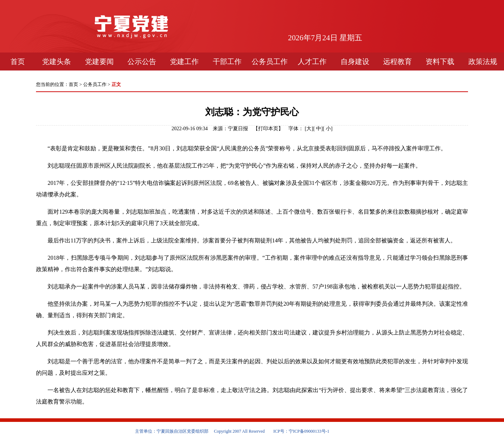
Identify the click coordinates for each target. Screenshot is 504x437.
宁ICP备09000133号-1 (309, 431)
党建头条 (57, 62)
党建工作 (184, 62)
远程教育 (397, 62)
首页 (18, 62)
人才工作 (312, 62)
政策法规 (483, 62)
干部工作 (227, 62)
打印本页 (268, 129)
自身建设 (355, 62)
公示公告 (142, 62)
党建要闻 (99, 62)
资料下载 (440, 62)
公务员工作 (270, 62)
